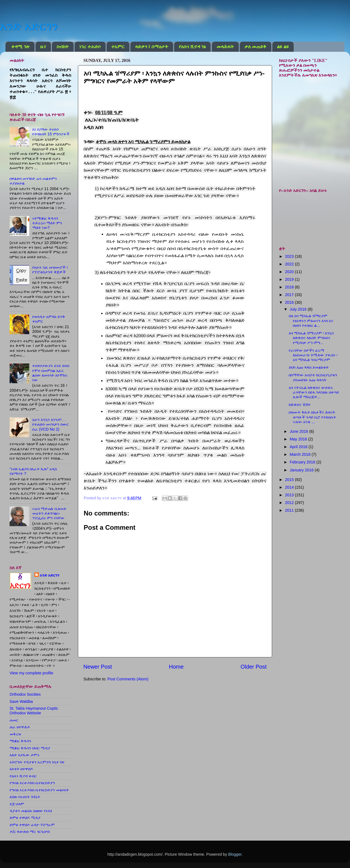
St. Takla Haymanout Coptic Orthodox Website (34, 711)
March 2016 (301, 454)
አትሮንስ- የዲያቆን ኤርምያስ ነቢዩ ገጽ (37, 762)
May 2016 (299, 439)
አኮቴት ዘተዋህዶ (21, 769)
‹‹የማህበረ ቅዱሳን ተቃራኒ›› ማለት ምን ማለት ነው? (47, 223)
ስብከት (63, 47)
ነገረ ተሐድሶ (90, 47)
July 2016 (299, 309)
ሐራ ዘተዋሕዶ (20, 727)
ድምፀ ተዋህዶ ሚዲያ (25, 818)
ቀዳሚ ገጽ (20, 47)
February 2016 (303, 462)
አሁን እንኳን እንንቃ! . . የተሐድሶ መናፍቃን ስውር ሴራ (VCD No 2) (50, 424)
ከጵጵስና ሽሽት (300, 405)
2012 (290, 503)
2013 (290, 495)
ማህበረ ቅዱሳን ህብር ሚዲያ (30, 748)
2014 (290, 487)
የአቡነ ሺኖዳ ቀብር (23, 776)
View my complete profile (31, 673)
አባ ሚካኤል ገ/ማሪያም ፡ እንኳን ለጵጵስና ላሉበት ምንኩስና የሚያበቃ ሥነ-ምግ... (311, 338)
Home (176, 667)
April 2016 (299, 447)
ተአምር (118, 47)
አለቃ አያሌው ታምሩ (25, 755)
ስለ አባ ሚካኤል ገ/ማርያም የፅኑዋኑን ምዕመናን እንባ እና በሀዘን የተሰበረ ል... (311, 321)
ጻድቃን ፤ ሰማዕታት (152, 47)
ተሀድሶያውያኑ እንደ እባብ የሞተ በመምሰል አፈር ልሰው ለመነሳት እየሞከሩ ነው (51, 373)
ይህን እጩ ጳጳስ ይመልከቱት (309, 367)
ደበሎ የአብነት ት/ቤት (25, 797)
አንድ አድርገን (29, 26)
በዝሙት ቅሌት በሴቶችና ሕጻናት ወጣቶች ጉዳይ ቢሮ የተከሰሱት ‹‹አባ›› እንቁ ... (312, 417)
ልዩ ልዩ (283, 47)
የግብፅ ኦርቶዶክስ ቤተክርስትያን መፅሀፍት (39, 790)
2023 (290, 256)
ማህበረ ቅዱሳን (20, 741)
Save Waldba (21, 701)
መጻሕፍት (225, 47)
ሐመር (14, 720)
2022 (290, 264)
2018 (290, 287)
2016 (290, 302)
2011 (290, 510)
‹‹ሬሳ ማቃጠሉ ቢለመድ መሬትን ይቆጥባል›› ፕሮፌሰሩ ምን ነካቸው (49, 513)
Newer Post (98, 667)
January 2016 (302, 470)
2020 (290, 272)
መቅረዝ (15, 734)
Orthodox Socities (25, 694)
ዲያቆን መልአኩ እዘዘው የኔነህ (31, 811)
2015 (290, 480)
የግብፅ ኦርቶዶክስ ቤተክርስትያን (32, 783)
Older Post (254, 667)
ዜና (43, 47)
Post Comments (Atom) (128, 679)
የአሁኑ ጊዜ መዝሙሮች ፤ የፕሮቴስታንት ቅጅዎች (50, 270)
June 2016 (300, 431)
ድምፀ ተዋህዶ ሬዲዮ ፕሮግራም (32, 825)
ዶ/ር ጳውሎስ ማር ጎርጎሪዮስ (30, 832)
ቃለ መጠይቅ (255, 47)
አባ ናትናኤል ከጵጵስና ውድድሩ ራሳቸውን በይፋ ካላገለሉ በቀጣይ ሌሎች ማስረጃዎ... (314, 392)
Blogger (235, 854)
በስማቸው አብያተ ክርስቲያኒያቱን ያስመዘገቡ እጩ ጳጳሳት (313, 377)
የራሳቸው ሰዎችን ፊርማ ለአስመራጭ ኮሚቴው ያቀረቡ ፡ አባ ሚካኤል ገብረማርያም (313, 355)
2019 (290, 279)
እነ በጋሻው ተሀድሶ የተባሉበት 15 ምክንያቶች (51, 132)
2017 (290, 295)
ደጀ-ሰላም (17, 804)
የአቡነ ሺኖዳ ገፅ (192, 47)
